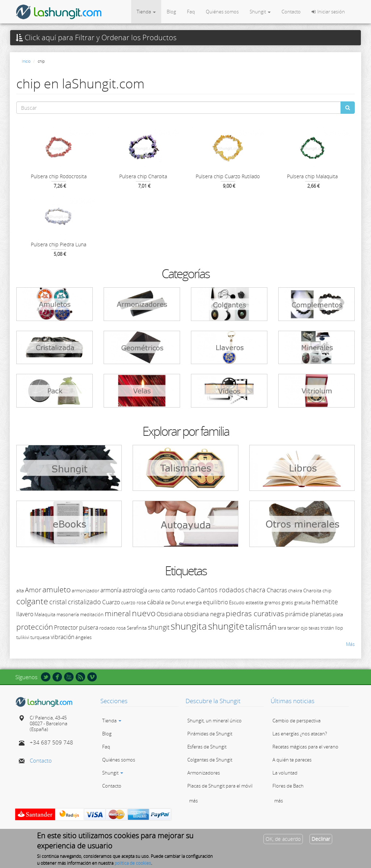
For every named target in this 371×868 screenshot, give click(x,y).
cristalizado (84, 602)
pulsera (89, 627)
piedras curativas (255, 613)
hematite (325, 602)
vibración (62, 637)
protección (35, 627)
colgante (32, 601)
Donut (178, 602)
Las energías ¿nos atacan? (300, 734)
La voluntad (285, 773)
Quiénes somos (222, 12)
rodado (107, 628)
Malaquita (45, 614)
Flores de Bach (288, 786)
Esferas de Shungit (207, 747)
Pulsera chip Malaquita (312, 176)
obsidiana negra (204, 614)
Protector (66, 627)
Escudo (237, 602)
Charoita (312, 591)
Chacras (277, 590)
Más (350, 644)
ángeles (84, 637)
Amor (33, 590)
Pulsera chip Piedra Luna (59, 244)
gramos (272, 602)
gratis (287, 602)
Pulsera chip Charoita (143, 176)
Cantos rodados (220, 590)
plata (338, 614)
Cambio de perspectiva (297, 721)
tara (282, 628)
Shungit (260, 12)
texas (314, 628)
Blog (171, 12)
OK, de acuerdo (283, 841)
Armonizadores (204, 773)
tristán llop (332, 628)
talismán (261, 626)
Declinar (321, 841)
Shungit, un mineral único (214, 721)
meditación (92, 614)
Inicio (26, 61)
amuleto (57, 589)
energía (194, 602)
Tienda (146, 12)
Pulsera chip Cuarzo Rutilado (228, 176)
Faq (191, 12)
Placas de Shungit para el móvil (220, 786)
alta (20, 591)
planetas (321, 614)
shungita (189, 626)
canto (154, 591)
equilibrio (215, 602)
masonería (68, 614)
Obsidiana (170, 614)
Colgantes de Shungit (210, 760)
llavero (25, 614)
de (168, 602)
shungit (159, 627)
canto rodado (178, 590)
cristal (58, 602)
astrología (135, 590)
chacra (255, 590)
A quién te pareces (292, 760)
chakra (295, 591)
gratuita (302, 602)
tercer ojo (297, 628)
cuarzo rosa (134, 602)
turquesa (40, 637)
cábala (155, 602)
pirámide (297, 614)
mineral (118, 613)
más (193, 801)
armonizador (86, 591)
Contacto (291, 12)
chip (327, 591)
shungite (226, 626)
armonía (111, 590)
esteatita (255, 602)
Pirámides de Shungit (210, 734)
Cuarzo (111, 602)
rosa (121, 628)
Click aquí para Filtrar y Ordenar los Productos (96, 38)
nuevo (144, 613)
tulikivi (23, 637)
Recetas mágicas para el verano (305, 747)
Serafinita (137, 628)
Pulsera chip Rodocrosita (59, 176)
